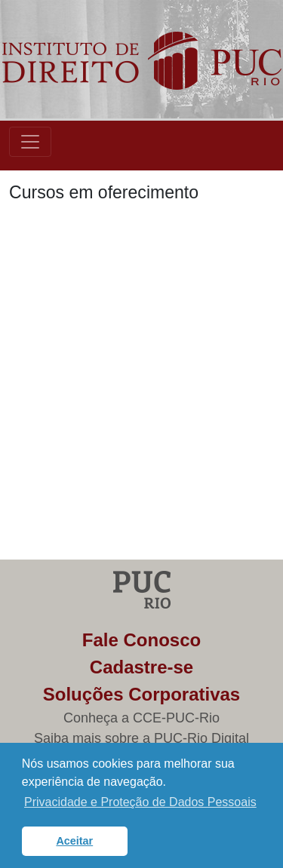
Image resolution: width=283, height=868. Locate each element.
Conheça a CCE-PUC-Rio (141, 718)
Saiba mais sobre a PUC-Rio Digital (141, 738)
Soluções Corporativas (141, 694)
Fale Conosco (141, 640)
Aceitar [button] (74, 841)
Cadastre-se (141, 667)
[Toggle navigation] (30, 142)
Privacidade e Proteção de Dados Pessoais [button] (140, 802)
